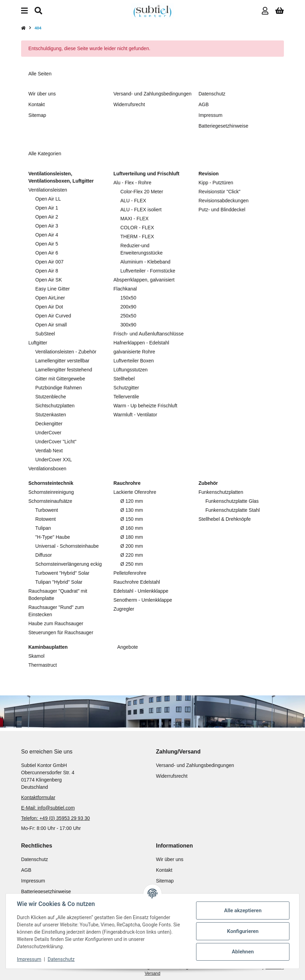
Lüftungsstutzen (131, 370)
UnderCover (48, 433)
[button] (265, 11)
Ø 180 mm (132, 537)
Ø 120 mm (132, 501)
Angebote (127, 647)
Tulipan (43, 528)
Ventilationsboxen (47, 469)
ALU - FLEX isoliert (141, 210)
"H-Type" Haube (53, 537)
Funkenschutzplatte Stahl (233, 510)
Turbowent (47, 510)
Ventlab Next (49, 451)
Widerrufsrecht (129, 104)
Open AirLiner (50, 298)
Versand (153, 973)
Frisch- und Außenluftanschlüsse (149, 334)
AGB (204, 104)
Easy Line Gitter (53, 289)
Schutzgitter (126, 388)
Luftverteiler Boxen (134, 361)
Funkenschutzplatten (221, 492)
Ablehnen (243, 952)
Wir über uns (42, 94)
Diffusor (44, 555)
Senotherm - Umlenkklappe (143, 600)
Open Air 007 (49, 262)
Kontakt (36, 104)
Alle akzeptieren (243, 910)
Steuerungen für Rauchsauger (61, 632)
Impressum (29, 959)
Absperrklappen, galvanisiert (144, 280)
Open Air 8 (47, 271)
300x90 (128, 325)
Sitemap (37, 115)
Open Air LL (48, 199)
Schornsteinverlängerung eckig (68, 564)
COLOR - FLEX (137, 228)
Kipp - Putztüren (216, 183)
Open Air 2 (47, 217)
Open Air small (51, 325)
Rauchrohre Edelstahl (137, 582)
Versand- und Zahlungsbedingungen (152, 94)
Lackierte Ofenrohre (135, 492)
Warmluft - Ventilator (135, 415)
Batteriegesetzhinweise (223, 126)
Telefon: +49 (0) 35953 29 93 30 (56, 818)
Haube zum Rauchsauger (56, 623)
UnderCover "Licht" (56, 442)
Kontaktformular (38, 797)
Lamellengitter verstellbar (62, 361)
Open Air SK (49, 280)
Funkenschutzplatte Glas (232, 501)
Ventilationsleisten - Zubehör (66, 352)
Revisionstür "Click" (219, 192)
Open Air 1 (47, 208)
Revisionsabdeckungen (224, 201)
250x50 (128, 316)
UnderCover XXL (54, 460)
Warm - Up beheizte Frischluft (145, 406)
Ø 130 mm (132, 510)
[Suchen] (38, 11)
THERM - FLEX (137, 237)
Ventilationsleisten (48, 190)
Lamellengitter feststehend (64, 370)
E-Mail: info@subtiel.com (48, 808)
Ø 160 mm (132, 528)
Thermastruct (43, 665)
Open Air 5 (47, 244)
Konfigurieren (243, 931)
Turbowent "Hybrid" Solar (62, 573)
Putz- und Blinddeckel (222, 210)
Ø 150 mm (132, 519)
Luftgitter (38, 343)
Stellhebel (124, 379)
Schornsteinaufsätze (50, 501)
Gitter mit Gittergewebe (60, 379)
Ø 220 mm (132, 555)
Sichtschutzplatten (55, 406)
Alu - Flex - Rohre (132, 183)
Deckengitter (49, 424)
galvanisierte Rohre (134, 352)
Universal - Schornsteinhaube (67, 546)
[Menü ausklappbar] (24, 11)
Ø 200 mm (132, 546)
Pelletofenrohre (130, 573)
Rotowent (45, 519)
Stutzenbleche (51, 397)
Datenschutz (61, 959)
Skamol (36, 656)
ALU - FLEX (133, 201)
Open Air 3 (47, 226)
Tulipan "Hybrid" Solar (59, 582)
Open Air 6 (47, 253)
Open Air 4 (47, 235)
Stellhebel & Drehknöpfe (225, 519)
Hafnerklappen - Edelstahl (141, 343)
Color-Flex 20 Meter (142, 192)
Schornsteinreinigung (51, 492)
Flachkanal (125, 289)
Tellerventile (126, 397)
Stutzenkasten (51, 415)
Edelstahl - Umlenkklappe (141, 591)
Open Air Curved (53, 316)
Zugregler (124, 609)
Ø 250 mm (132, 564)
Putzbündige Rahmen (59, 388)
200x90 (128, 307)
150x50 (128, 298)
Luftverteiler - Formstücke (148, 271)
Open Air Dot (49, 307)
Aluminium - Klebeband (145, 262)
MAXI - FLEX (135, 219)
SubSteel (45, 334)
